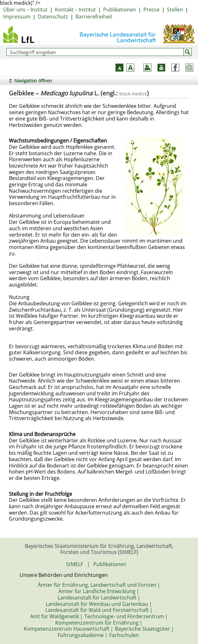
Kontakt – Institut (75, 10)
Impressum (17, 17)
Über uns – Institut (25, 10)
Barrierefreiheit (94, 17)
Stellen (175, 10)
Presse (152, 10)
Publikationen (120, 10)
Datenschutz (53, 17)
